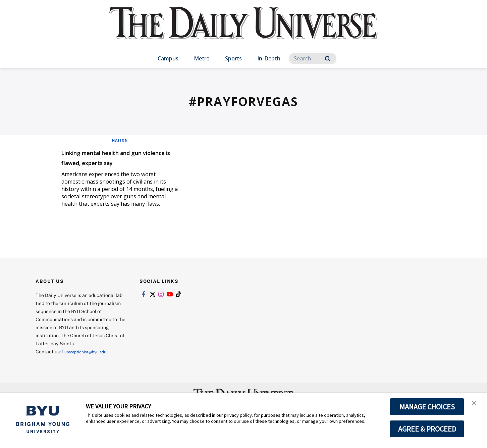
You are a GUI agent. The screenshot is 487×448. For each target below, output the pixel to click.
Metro (202, 58)
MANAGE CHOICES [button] (427, 407)
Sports (233, 58)
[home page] (243, 30)
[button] (476, 405)
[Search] (313, 59)
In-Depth (269, 58)
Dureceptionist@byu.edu (89, 361)
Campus (168, 58)
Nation (120, 140)
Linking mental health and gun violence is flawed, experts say (114, 162)
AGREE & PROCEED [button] (427, 429)
